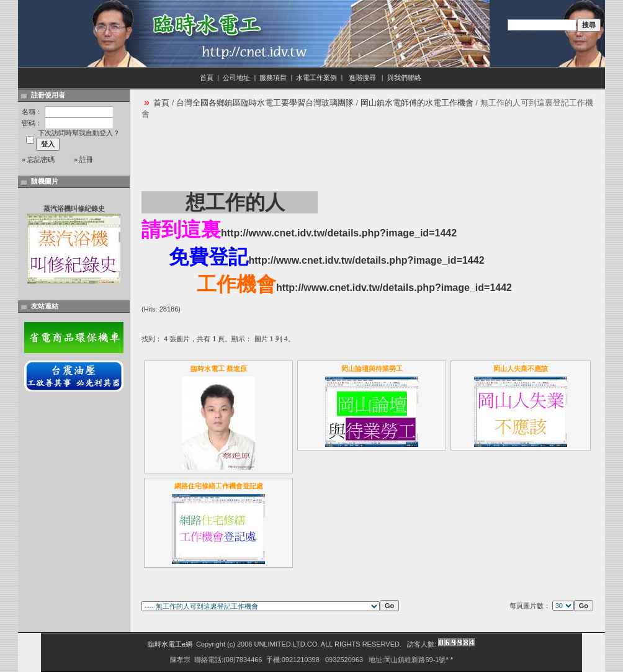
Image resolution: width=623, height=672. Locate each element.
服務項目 (273, 78)
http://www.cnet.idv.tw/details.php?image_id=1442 (339, 233)
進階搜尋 (522, 37)
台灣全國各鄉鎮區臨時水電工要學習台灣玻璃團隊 (265, 103)
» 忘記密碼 (38, 159)
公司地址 (236, 78)
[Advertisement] (367, 155)
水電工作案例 (316, 78)
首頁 (207, 78)
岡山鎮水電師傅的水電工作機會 (417, 103)
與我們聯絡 (405, 78)
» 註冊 (83, 159)
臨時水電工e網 (170, 644)
